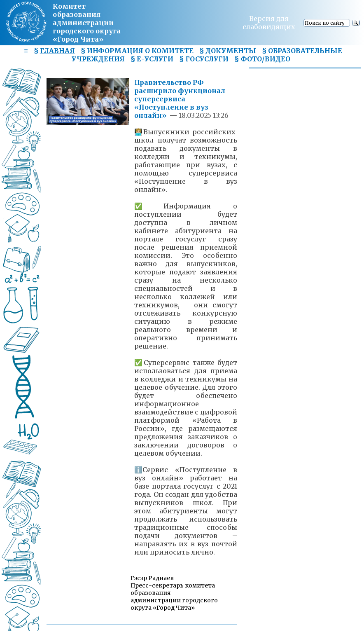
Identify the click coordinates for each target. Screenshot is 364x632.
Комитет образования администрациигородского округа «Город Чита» (87, 23)
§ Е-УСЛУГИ (152, 59)
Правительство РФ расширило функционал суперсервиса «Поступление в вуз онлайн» (180, 99)
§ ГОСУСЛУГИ (204, 59)
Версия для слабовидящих (269, 23)
